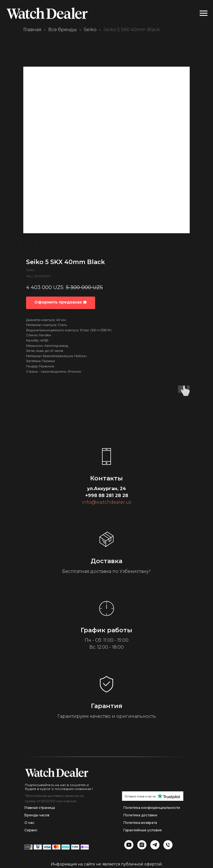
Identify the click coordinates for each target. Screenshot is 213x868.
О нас (29, 823)
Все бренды (63, 30)
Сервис (31, 830)
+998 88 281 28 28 (107, 496)
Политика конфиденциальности (152, 808)
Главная (32, 30)
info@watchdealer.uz (106, 502)
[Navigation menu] (204, 13)
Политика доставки (140, 815)
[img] (57, 772)
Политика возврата (140, 823)
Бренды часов (37, 815)
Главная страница (40, 808)
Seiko (90, 30)
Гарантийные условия (143, 830)
